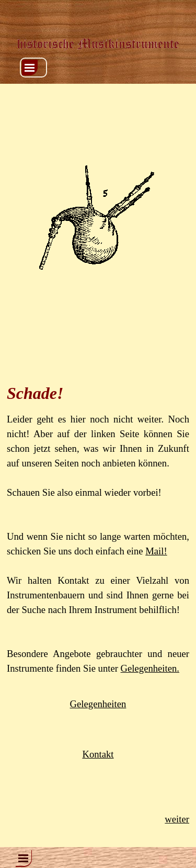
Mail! (156, 551)
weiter (177, 819)
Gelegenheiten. (150, 668)
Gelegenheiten (98, 704)
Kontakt (98, 754)
